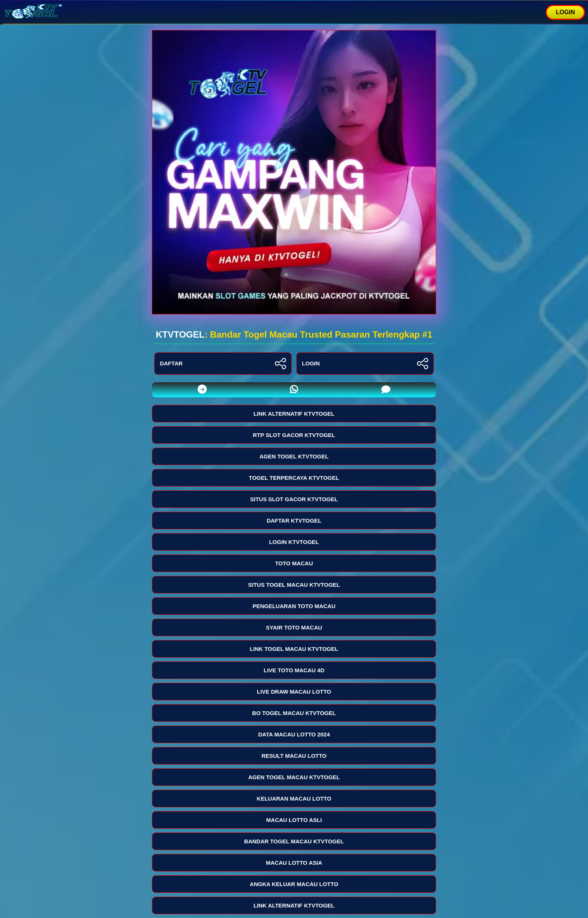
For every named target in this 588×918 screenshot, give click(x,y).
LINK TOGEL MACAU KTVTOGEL (294, 649)
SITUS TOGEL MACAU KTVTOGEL (294, 585)
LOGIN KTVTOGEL (294, 542)
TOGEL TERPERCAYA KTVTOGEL (294, 478)
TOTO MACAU (294, 563)
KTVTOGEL (180, 334)
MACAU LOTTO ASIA (294, 863)
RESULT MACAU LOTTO (294, 756)
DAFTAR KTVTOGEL (294, 521)
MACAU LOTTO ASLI (294, 820)
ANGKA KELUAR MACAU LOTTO (294, 884)
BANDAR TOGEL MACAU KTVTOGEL (294, 841)
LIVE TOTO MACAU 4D (294, 670)
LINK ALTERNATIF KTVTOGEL (294, 414)
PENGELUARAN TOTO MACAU (294, 606)
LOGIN (565, 12)
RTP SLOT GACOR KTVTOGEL (294, 435)
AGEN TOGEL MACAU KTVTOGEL (294, 777)
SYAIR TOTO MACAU (294, 627)
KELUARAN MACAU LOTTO (294, 799)
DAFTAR (223, 364)
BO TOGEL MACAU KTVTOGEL (294, 713)
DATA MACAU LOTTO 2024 (294, 734)
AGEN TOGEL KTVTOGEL (294, 456)
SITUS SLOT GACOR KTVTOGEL (294, 499)
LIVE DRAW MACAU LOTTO (294, 692)
